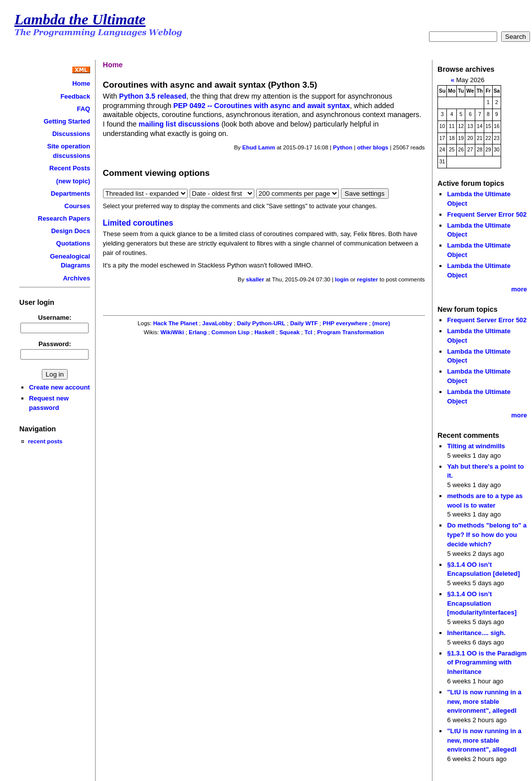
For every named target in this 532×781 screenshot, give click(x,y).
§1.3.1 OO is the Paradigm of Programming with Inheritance (487, 662)
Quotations (73, 243)
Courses (77, 206)
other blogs (372, 147)
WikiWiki (172, 332)
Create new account (59, 387)
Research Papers (64, 218)
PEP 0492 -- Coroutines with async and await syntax (262, 106)
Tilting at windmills (476, 446)
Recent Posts (70, 168)
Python (343, 147)
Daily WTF (304, 323)
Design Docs (71, 231)
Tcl (309, 332)
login (342, 279)
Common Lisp (231, 332)
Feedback (75, 96)
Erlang (198, 332)
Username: (55, 318)
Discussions (71, 134)
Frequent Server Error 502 (487, 214)
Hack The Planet (175, 323)
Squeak (289, 332)
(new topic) (73, 181)
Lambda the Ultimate (80, 19)
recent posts (45, 441)
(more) (381, 323)
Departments (70, 194)
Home (81, 83)
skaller (255, 279)
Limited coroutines (138, 223)
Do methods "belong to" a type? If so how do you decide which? (487, 534)
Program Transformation (350, 332)
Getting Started (67, 121)
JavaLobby (217, 323)
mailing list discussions (179, 124)
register (367, 279)
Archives (76, 278)
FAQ (84, 109)
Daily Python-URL (261, 323)
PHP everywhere (345, 323)
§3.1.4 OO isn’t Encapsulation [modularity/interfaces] (482, 603)
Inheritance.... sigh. (476, 633)
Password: (55, 344)
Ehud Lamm (259, 147)
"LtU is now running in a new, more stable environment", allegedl (484, 701)
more (519, 289)
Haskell (264, 332)
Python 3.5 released (153, 96)
